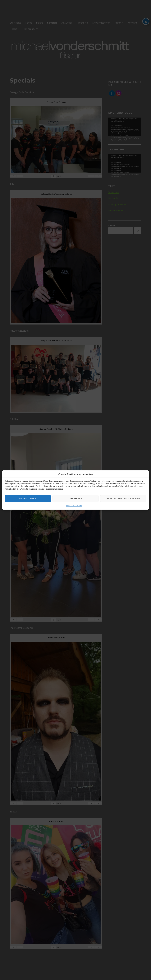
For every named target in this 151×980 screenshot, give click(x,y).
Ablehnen (76, 498)
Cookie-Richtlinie (74, 506)
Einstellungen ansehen (123, 498)
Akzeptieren (28, 498)
